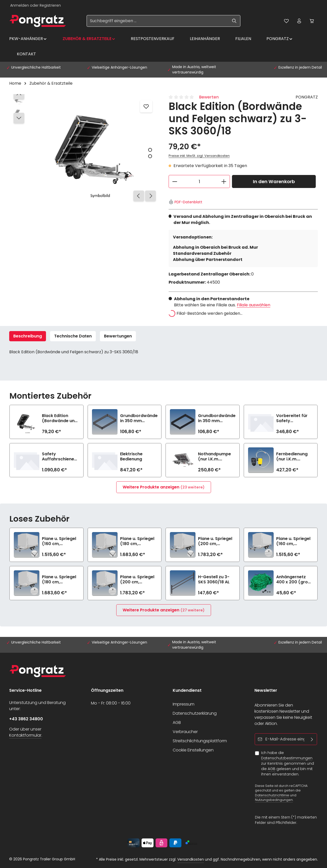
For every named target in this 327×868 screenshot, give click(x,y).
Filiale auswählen (254, 305)
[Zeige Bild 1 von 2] (150, 150)
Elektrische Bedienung (131, 457)
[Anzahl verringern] (175, 181)
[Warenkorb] (312, 21)
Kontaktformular (25, 735)
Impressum (184, 704)
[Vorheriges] (139, 196)
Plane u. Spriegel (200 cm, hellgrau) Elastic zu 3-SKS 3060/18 (216, 541)
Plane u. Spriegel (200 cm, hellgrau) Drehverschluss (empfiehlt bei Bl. (138, 580)
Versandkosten (191, 859)
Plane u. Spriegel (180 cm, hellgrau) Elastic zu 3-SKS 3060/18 (138, 541)
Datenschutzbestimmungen (287, 758)
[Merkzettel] (286, 21)
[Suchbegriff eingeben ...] (158, 21)
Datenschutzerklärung (195, 713)
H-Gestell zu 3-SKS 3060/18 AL (214, 580)
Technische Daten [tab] (73, 336)
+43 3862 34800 (26, 719)
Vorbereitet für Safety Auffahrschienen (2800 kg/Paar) (294, 418)
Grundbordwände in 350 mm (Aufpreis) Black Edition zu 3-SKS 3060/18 (217, 418)
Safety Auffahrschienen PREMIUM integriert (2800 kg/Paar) (59, 457)
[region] (84, 149)
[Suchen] (234, 21)
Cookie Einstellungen (193, 750)
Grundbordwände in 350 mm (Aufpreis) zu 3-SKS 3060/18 (139, 418)
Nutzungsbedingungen (274, 800)
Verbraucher (185, 732)
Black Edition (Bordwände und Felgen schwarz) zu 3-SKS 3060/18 (60, 418)
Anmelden (20, 5)
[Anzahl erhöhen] (224, 181)
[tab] (28, 336)
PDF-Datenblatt (185, 202)
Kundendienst (187, 690)
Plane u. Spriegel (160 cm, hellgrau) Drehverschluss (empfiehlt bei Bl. (294, 541)
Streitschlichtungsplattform (200, 741)
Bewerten (209, 97)
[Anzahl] (199, 181)
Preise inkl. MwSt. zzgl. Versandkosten (199, 156)
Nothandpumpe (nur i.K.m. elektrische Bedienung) (214, 457)
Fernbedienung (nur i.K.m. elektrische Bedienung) (292, 457)
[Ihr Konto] (299, 21)
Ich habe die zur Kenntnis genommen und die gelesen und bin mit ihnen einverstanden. (288, 763)
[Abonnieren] (312, 739)
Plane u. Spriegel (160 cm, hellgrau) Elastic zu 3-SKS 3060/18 (60, 541)
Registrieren (50, 5)
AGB (177, 722)
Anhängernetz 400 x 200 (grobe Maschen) (295, 580)
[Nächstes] (150, 196)
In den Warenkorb (274, 181)
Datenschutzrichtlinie (272, 795)
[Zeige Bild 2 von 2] (150, 156)
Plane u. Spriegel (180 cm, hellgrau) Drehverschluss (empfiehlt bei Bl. (60, 580)
